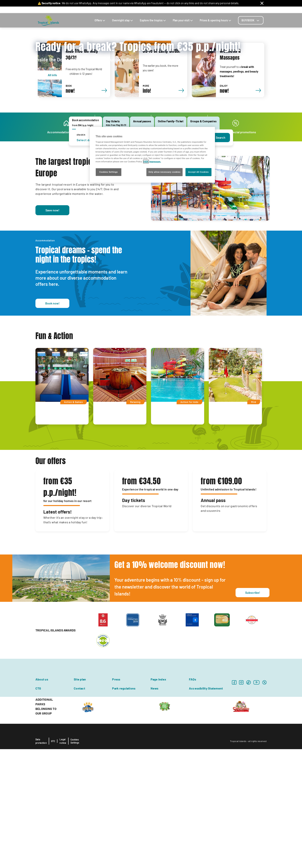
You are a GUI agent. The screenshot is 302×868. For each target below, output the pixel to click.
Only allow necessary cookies (164, 172)
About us (42, 798)
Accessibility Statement (206, 807)
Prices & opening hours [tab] (216, 20)
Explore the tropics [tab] (153, 20)
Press (116, 798)
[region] (152, 155)
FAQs (239, 10)
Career (230, 10)
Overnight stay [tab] (123, 20)
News (155, 807)
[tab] (251, 20)
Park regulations (124, 807)
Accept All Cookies (198, 172)
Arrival (200, 10)
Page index (158, 798)
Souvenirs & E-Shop (182, 10)
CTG (38, 807)
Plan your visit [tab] (183, 20)
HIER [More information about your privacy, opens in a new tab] (146, 162)
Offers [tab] (100, 20)
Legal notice (63, 860)
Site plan (80, 798)
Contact (211, 10)
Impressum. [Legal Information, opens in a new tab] (155, 162)
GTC (53, 860)
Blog (221, 10)
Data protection (41, 860)
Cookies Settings (75, 860)
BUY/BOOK (251, 20)
